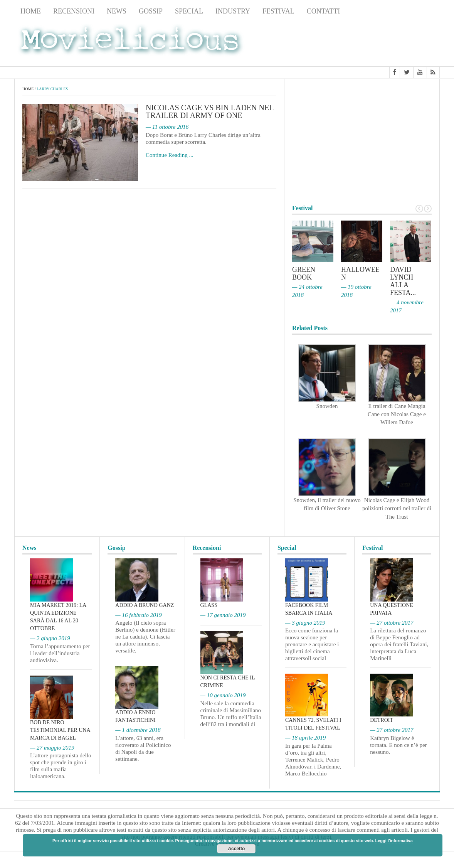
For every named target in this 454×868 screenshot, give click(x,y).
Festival (278, 11)
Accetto (236, 849)
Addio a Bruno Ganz (145, 605)
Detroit (382, 721)
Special (189, 11)
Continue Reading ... (170, 155)
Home (31, 11)
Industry (233, 11)
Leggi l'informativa (394, 841)
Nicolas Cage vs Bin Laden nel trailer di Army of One (210, 112)
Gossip (151, 11)
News (117, 11)
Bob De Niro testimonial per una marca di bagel (60, 730)
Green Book (304, 273)
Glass (209, 605)
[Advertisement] (378, 43)
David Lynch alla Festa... (403, 281)
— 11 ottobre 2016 (167, 127)
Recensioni (74, 11)
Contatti (324, 11)
